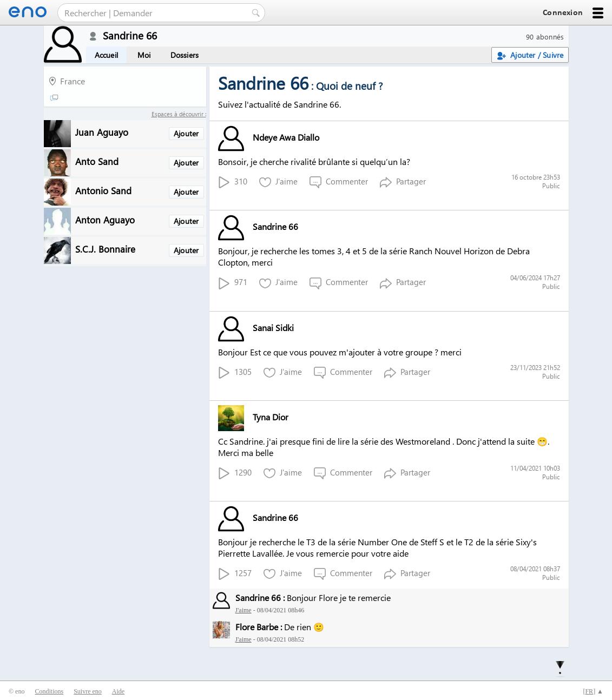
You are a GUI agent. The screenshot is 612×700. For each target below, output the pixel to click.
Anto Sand (97, 161)
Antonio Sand (103, 190)
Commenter (339, 182)
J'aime (278, 182)
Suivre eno (88, 691)
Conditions (49, 691)
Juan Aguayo (102, 132)
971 (233, 283)
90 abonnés (545, 37)
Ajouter (186, 133)
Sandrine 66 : (260, 597)
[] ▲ (593, 691)
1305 (235, 372)
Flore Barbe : (259, 627)
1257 (235, 574)
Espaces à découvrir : (179, 114)
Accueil (106, 55)
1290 (235, 473)
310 (233, 182)
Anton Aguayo (105, 219)
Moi (144, 55)
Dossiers (185, 55)
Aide (118, 691)
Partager (403, 182)
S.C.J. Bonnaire (105, 249)
